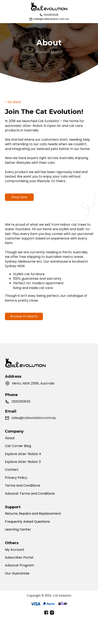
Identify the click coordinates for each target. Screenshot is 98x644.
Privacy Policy (16, 478)
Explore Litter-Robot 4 (23, 454)
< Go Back (13, 102)
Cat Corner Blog (18, 446)
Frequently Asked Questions (27, 522)
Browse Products (24, 320)
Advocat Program (19, 565)
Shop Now (19, 197)
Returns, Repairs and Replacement (33, 514)
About (10, 438)
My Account (15, 550)
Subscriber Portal (19, 558)
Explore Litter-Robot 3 (23, 462)
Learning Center (18, 530)
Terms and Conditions (23, 486)
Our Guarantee (17, 573)
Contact (12, 470)
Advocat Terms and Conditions (30, 494)
